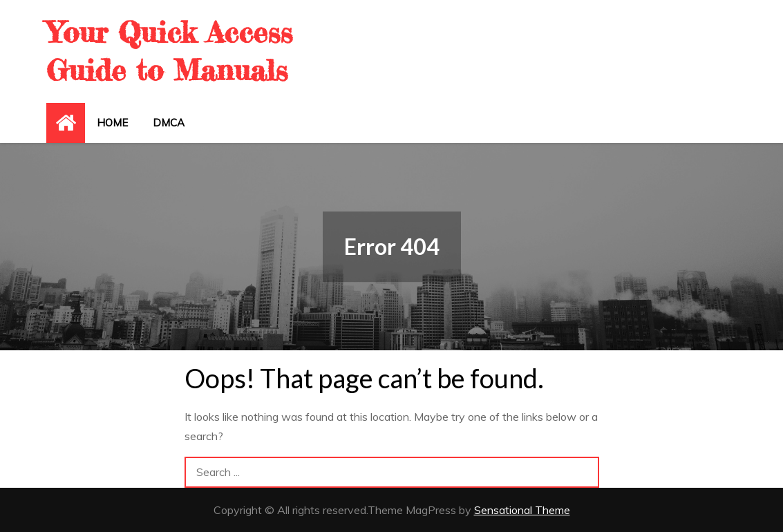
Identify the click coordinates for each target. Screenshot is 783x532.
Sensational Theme (522, 510)
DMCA (169, 123)
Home (112, 123)
